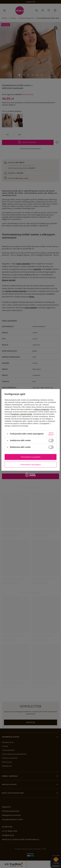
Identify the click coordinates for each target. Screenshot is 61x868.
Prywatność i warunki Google (21, 414)
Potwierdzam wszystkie (31, 457)
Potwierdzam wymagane (31, 465)
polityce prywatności (42, 409)
